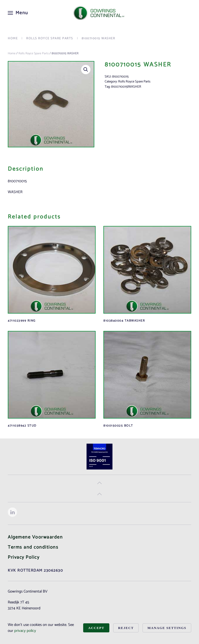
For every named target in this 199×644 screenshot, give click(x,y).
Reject (126, 628)
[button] (18, 13)
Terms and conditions (33, 547)
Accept (96, 628)
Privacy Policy (24, 557)
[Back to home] (99, 13)
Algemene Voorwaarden (35, 537)
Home (12, 53)
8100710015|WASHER (126, 87)
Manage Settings (167, 628)
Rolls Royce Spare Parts (34, 53)
